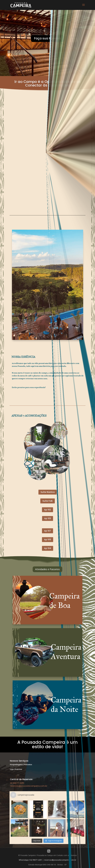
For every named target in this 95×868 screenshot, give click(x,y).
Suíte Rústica (47, 488)
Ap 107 (47, 509)
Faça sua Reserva (47, 45)
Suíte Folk (47, 493)
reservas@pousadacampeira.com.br (29, 786)
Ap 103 (47, 502)
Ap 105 (48, 514)
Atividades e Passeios (47, 569)
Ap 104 (48, 519)
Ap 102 (47, 498)
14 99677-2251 (17, 783)
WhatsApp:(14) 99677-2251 (30, 860)
